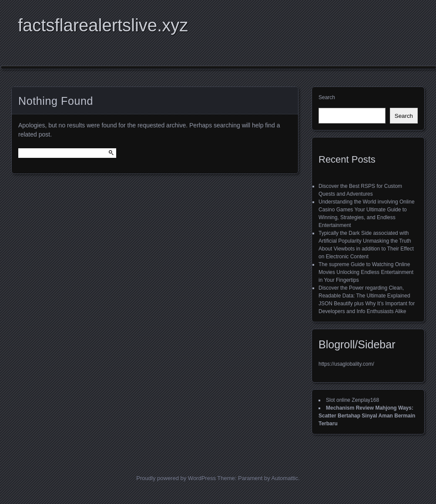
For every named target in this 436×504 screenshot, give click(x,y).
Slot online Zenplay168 (352, 400)
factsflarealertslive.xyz (103, 25)
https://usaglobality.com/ (346, 364)
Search (327, 97)
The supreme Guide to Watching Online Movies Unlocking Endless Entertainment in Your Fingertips (366, 272)
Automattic (285, 478)
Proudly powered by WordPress (176, 478)
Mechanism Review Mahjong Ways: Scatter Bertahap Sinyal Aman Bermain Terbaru (367, 416)
